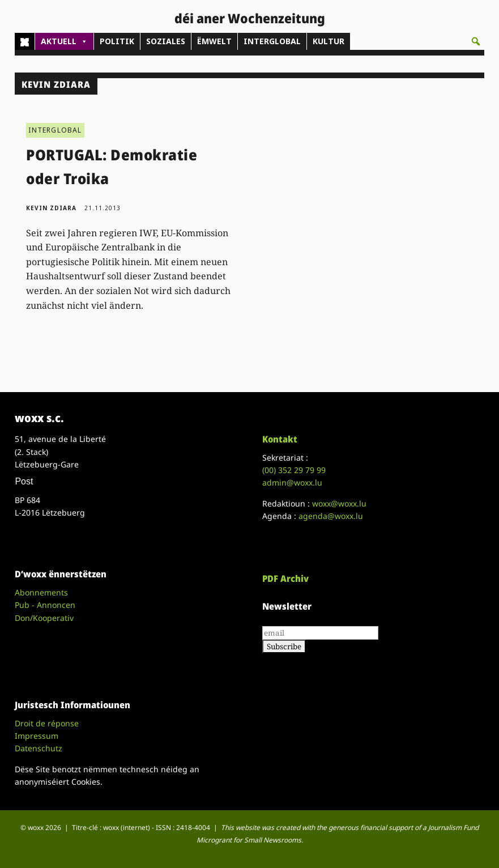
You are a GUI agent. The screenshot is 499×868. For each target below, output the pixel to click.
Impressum (37, 736)
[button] (476, 41)
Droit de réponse (47, 723)
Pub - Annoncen (45, 605)
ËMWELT (214, 41)
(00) (294, 470)
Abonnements (41, 592)
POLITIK (117, 41)
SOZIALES (166, 41)
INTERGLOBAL (272, 41)
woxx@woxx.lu (339, 503)
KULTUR (329, 41)
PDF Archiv (285, 578)
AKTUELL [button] (64, 41)
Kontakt (280, 439)
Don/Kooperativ (44, 618)
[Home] (25, 41)
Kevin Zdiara (51, 208)
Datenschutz (39, 748)
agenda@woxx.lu (331, 516)
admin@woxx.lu (292, 482)
